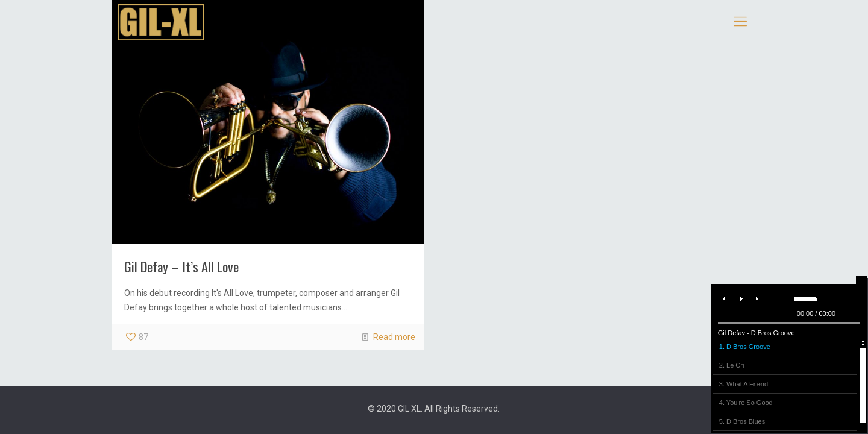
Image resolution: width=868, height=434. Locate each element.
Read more (394, 337)
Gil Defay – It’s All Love (181, 266)
